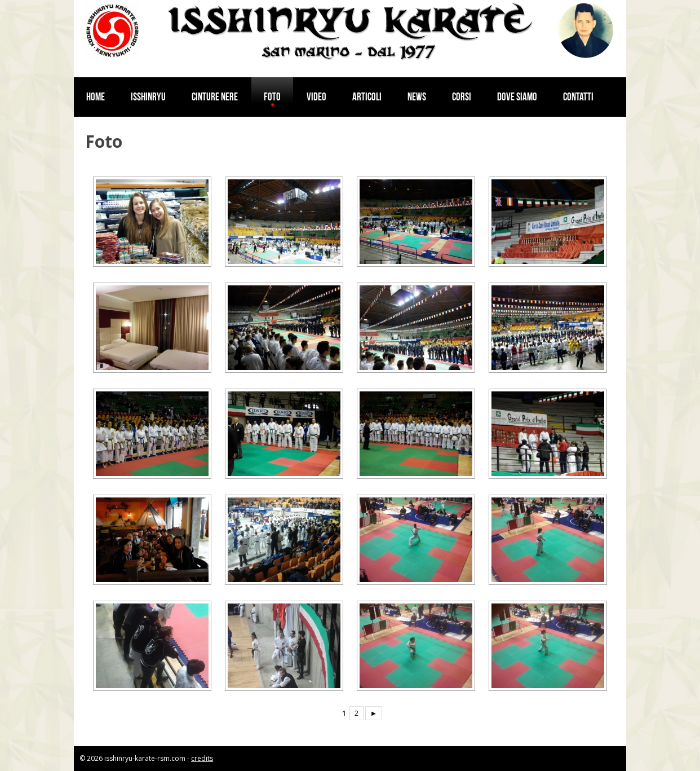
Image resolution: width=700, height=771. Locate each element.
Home (96, 97)
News (417, 97)
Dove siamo (517, 97)
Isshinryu (148, 97)
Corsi (462, 97)
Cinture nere (215, 97)
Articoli (367, 97)
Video (316, 97)
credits (202, 758)
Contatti (578, 97)
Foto (272, 97)
